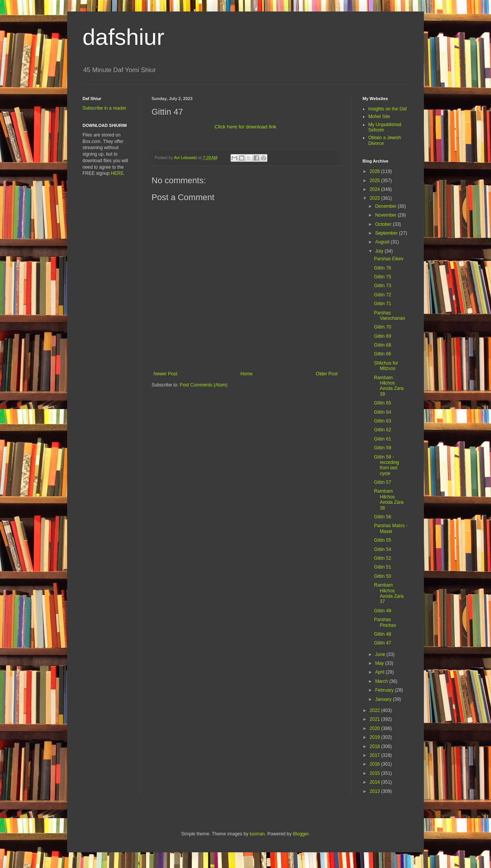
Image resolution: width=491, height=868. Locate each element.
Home (247, 374)
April (380, 672)
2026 (376, 171)
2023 (376, 198)
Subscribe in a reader (104, 108)
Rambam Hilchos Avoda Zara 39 (389, 386)
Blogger (301, 834)
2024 (376, 189)
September (387, 233)
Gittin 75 (383, 277)
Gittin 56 (383, 517)
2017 (376, 755)
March (382, 681)
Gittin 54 (383, 549)
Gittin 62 (383, 430)
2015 (376, 773)
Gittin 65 (383, 403)
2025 (376, 181)
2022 (376, 710)
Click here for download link (245, 127)
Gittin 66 (383, 354)
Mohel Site (379, 117)
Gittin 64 (383, 412)
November (386, 215)
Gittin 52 (383, 558)
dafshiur (123, 37)
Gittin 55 (383, 540)
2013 (376, 791)
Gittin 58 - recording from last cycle (386, 465)
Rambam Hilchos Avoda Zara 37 (389, 593)
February (385, 690)
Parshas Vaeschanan (390, 316)
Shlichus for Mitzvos (386, 366)
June (381, 654)
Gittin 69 (383, 336)
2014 (376, 782)
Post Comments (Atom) (203, 385)
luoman (257, 834)
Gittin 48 (383, 634)
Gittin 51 (383, 567)
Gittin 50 (383, 576)
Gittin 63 (383, 421)
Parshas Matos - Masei (391, 528)
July (380, 251)
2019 (376, 737)
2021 (376, 719)
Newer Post (165, 374)
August (383, 242)
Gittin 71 (383, 304)
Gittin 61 (383, 439)
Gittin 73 (383, 286)
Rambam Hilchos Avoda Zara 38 (389, 499)
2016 (376, 764)
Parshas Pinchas (385, 622)
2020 (376, 728)
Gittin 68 (383, 345)
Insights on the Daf (387, 109)
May (380, 663)
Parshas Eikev (389, 259)
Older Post (327, 374)
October (384, 224)
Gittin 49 (383, 611)
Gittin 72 (383, 295)
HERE (117, 173)
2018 (376, 746)
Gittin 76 (383, 268)
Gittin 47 (383, 643)
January (384, 699)
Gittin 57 (383, 482)
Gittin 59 (383, 448)
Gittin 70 (383, 327)
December (386, 206)
